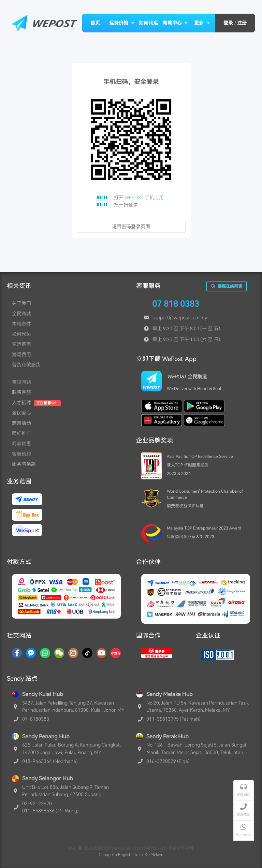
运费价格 (122, 23)
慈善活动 (21, 423)
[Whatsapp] (45, 653)
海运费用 (21, 355)
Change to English (115, 855)
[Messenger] (31, 653)
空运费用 (21, 344)
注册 (242, 23)
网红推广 (21, 433)
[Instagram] (73, 653)
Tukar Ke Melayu (149, 855)
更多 (202, 23)
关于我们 (21, 303)
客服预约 (21, 454)
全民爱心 (21, 413)
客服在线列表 (227, 286)
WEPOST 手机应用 (144, 198)
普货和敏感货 (26, 365)
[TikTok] (87, 653)
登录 (228, 23)
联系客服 (21, 392)
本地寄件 (21, 324)
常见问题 (21, 382)
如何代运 (148, 23)
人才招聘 (21, 403)
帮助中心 (175, 23)
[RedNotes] (116, 653)
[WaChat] (59, 653)
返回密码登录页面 (131, 227)
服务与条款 (24, 464)
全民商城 (21, 314)
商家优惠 (21, 444)
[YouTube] (101, 653)
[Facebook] (17, 653)
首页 (95, 23)
